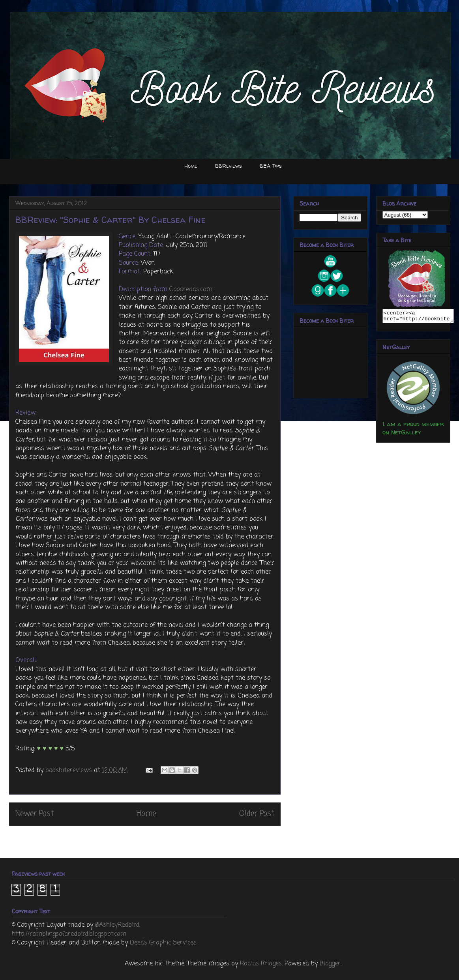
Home (191, 166)
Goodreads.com (191, 290)
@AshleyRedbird (117, 925)
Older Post (257, 814)
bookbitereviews (70, 771)
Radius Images (261, 964)
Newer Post (35, 814)
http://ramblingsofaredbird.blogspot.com (69, 934)
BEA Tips (271, 166)
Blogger (330, 964)
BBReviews (229, 166)
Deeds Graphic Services (163, 943)
